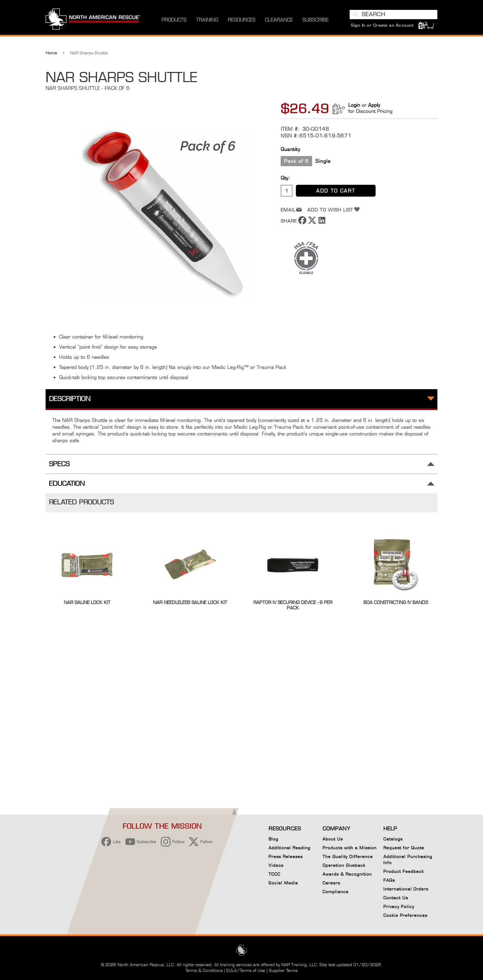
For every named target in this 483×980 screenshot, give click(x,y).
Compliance (336, 892)
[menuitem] (174, 20)
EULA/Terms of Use (246, 970)
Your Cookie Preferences (302, 952)
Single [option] (323, 161)
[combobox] (393, 15)
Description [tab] (70, 399)
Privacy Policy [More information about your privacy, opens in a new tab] (238, 938)
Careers (331, 883)
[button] (26, 936)
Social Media (283, 883)
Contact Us (396, 898)
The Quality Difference (348, 857)
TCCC (274, 874)
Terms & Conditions (204, 970)
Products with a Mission (350, 848)
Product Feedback (404, 871)
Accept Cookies (302, 918)
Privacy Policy (399, 907)
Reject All (302, 935)
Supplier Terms (283, 970)
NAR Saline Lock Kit (87, 602)
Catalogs (393, 839)
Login (354, 105)
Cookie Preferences (405, 916)
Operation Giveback (344, 865)
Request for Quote (404, 848)
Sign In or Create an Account (382, 25)
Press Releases (286, 857)
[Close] (375, 914)
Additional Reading (289, 848)
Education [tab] (67, 484)
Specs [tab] (59, 464)
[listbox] (359, 162)
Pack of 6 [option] (296, 161)
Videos (276, 865)
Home (51, 53)
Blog (273, 839)
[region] (208, 934)
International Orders (406, 889)
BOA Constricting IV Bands (396, 602)
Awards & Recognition (347, 874)
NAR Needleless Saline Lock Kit (190, 602)
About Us (333, 839)
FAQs (389, 880)
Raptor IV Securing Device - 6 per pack (293, 605)
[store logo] (93, 20)
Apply (374, 105)
